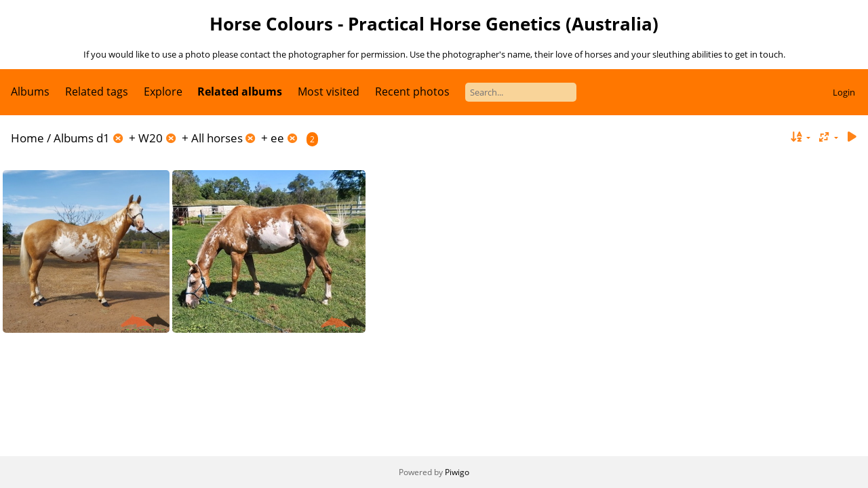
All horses (217, 138)
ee (277, 138)
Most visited (329, 91)
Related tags (97, 91)
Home (27, 138)
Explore (163, 91)
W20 (151, 138)
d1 (103, 138)
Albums (30, 91)
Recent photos (412, 91)
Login (844, 92)
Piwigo (457, 472)
